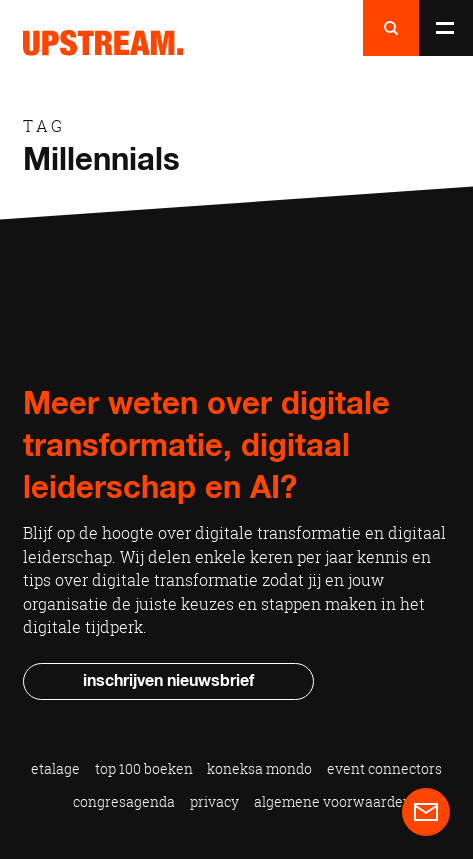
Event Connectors (384, 768)
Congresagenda (124, 801)
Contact (426, 812)
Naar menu (445, 28)
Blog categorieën (87, 291)
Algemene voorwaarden (333, 801)
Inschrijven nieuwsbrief (168, 681)
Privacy (214, 801)
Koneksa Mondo (259, 768)
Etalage (55, 768)
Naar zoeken (391, 28)
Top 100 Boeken (144, 768)
